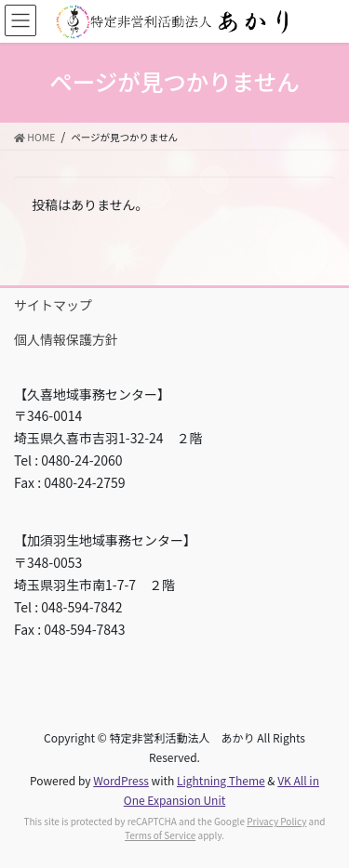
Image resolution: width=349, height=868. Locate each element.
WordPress (121, 780)
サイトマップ (53, 305)
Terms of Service (160, 835)
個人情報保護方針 (66, 339)
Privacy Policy (276, 821)
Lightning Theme (221, 780)
